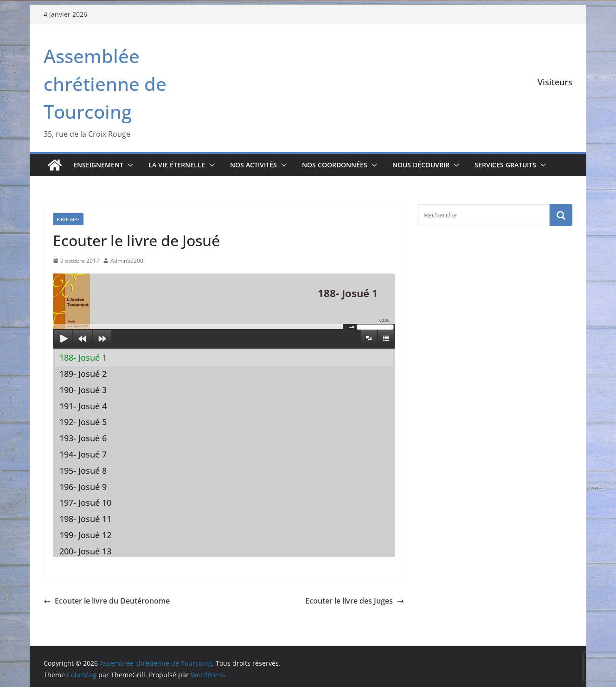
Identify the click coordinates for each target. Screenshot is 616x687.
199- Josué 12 (85, 535)
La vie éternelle (177, 165)
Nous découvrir (421, 165)
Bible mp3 (68, 219)
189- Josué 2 (83, 374)
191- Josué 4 (83, 406)
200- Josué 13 (85, 551)
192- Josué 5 (83, 422)
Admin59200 (127, 261)
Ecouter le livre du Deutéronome (107, 601)
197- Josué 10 (85, 503)
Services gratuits (505, 165)
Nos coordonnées (335, 165)
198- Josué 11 (85, 519)
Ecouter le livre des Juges (355, 601)
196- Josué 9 (83, 487)
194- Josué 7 (83, 454)
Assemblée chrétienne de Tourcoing (105, 84)
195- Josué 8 (83, 471)
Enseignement (98, 165)
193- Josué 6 (83, 438)
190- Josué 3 (83, 390)
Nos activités (253, 165)
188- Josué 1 (83, 357)
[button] (128, 165)
